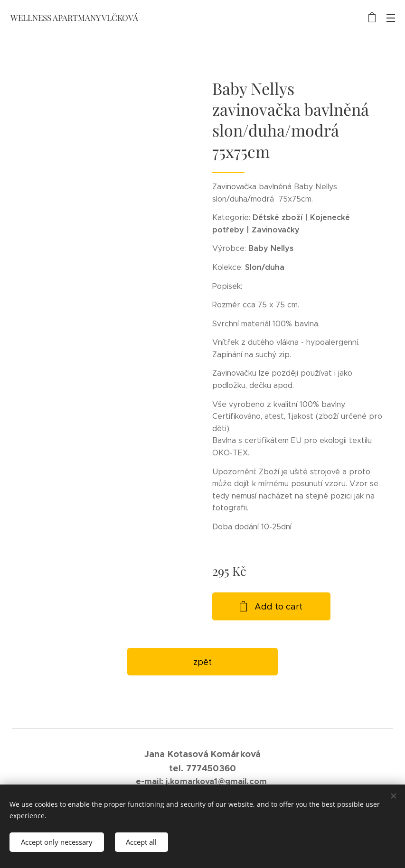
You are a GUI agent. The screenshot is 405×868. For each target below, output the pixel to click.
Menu (391, 18)
